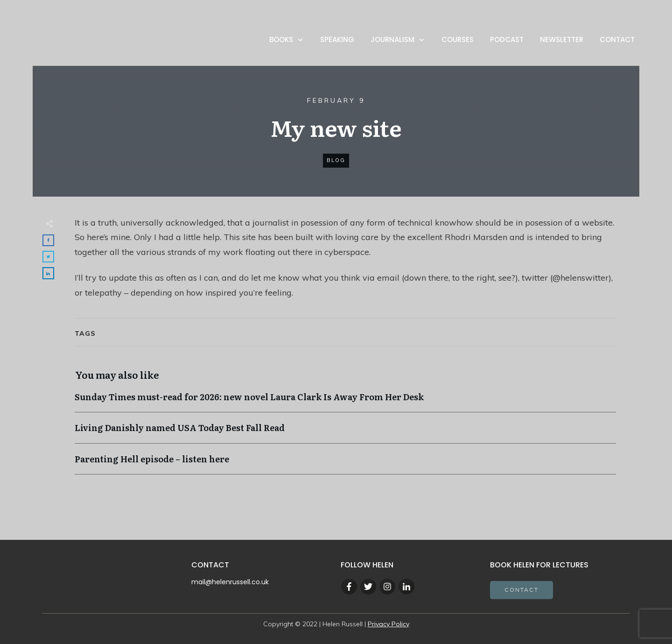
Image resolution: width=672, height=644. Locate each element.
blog (336, 161)
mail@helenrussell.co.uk (230, 582)
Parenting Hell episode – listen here (345, 464)
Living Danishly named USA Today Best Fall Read (345, 433)
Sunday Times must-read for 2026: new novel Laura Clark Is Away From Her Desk (345, 402)
